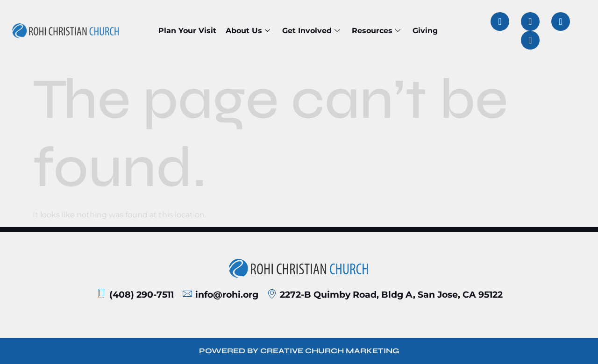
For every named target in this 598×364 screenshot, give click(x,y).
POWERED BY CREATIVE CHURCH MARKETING (299, 351)
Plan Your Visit (187, 31)
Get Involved (311, 31)
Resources (376, 31)
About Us (248, 31)
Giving (425, 31)
